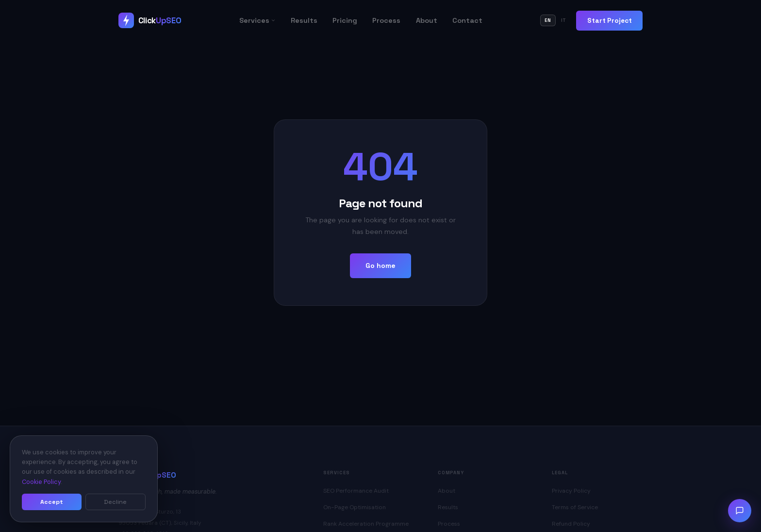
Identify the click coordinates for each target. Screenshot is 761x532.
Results (304, 20)
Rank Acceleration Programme (366, 524)
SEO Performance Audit (356, 491)
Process (386, 20)
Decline (115, 502)
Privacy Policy (571, 491)
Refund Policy (571, 524)
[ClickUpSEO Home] (150, 20)
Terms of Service (575, 507)
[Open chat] (740, 511)
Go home (380, 266)
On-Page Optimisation (355, 507)
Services (257, 20)
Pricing (345, 20)
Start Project (610, 21)
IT (564, 20)
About (427, 20)
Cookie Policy (41, 482)
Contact (467, 20)
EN (548, 20)
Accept (52, 502)
